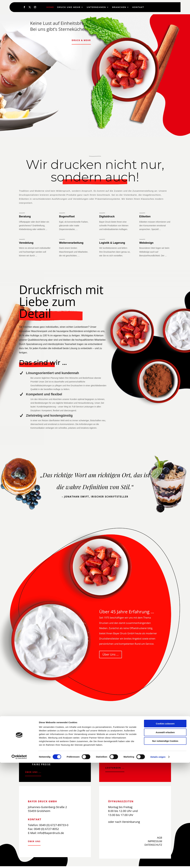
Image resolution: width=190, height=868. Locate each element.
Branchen (119, 7)
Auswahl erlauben (165, 838)
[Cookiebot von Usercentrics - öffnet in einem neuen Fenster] (19, 862)
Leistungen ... (116, 768)
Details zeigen (158, 862)
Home (50, 7)
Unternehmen (96, 7)
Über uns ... (34, 773)
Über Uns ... (111, 654)
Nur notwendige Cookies (165, 846)
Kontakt (138, 7)
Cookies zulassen (165, 829)
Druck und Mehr (69, 7)
